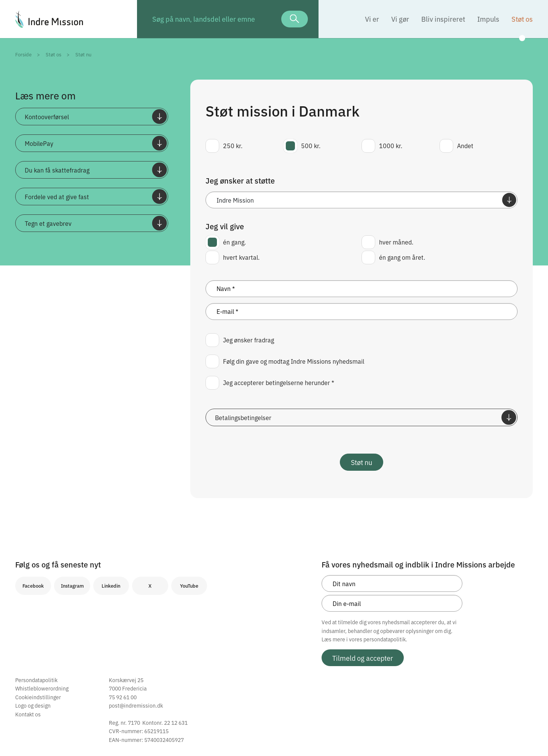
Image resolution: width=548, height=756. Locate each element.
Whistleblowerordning (42, 688)
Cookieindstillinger (38, 697)
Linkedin (111, 586)
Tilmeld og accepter (363, 658)
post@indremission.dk (136, 705)
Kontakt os (28, 714)
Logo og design (33, 705)
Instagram (72, 586)
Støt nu (362, 462)
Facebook (33, 586)
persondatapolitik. (385, 639)
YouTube (189, 586)
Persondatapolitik (36, 680)
